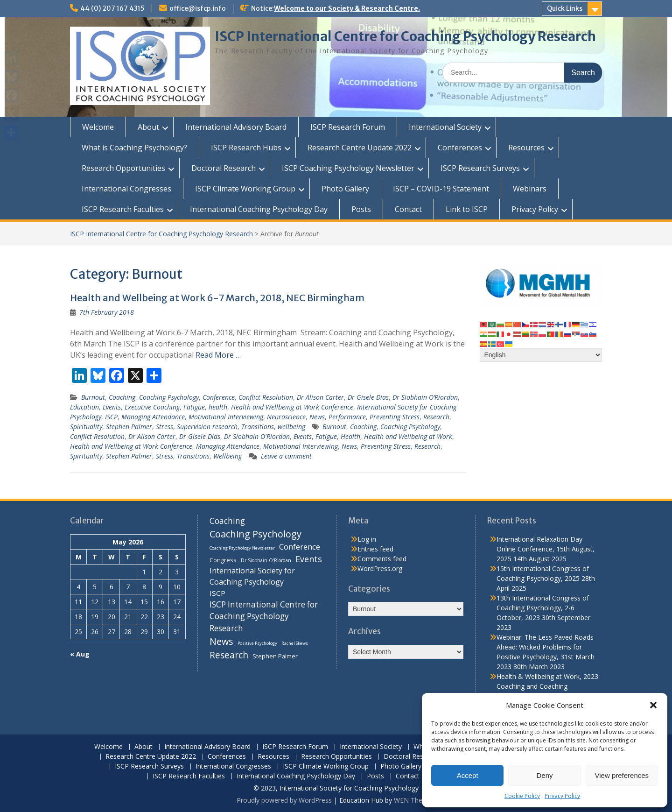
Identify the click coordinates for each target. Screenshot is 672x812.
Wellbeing (227, 456)
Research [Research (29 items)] (229, 655)
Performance (347, 417)
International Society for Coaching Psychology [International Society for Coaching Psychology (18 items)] (252, 576)
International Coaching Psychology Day (259, 209)
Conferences (460, 148)
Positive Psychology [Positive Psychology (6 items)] (257, 643)
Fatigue (194, 407)
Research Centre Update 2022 (360, 148)
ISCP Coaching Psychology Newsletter (348, 168)
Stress (164, 427)
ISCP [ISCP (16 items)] (217, 593)
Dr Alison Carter (320, 397)
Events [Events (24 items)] (309, 559)
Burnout (93, 397)
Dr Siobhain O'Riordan (257, 436)
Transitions (258, 427)
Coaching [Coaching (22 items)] (227, 521)
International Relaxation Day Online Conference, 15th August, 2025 (546, 549)
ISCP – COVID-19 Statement (441, 189)
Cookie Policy (522, 796)
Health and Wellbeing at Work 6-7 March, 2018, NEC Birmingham (217, 298)
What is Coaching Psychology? (134, 148)
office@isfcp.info (198, 8)
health (218, 407)
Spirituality (86, 427)
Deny (544, 775)
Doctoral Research (224, 168)
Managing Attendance (153, 417)
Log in (367, 539)
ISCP (111, 417)
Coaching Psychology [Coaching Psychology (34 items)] (255, 534)
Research (436, 417)
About (148, 127)
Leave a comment (286, 456)
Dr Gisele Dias (368, 397)
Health (350, 436)
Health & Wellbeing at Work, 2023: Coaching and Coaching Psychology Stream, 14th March (548, 686)
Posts (361, 209)
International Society (445, 127)
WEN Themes (415, 800)
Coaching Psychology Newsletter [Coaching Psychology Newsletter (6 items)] (242, 548)
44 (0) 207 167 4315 (112, 8)
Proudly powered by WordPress (284, 800)
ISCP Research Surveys (480, 168)
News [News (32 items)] (221, 641)
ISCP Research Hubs (246, 148)
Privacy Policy (562, 796)
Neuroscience (286, 417)
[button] (653, 705)
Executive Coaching (152, 407)
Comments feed (382, 559)
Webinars (530, 189)
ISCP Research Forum (348, 127)
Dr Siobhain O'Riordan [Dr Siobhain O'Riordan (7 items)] (266, 560)
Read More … (218, 355)
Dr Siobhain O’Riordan (425, 397)
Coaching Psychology (169, 397)
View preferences (622, 775)
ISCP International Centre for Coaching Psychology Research (405, 36)
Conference (219, 397)
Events (112, 407)
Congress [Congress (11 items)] (223, 560)
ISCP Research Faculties (123, 209)
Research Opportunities (123, 168)
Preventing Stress (395, 417)
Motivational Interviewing (226, 417)
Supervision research (207, 427)
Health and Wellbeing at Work (408, 436)
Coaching (122, 397)
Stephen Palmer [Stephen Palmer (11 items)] (275, 656)
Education (84, 407)
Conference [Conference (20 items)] (300, 547)
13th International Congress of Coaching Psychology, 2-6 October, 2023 (543, 608)
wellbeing (291, 427)
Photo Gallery (345, 189)
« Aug (80, 654)
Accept (468, 775)
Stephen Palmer (129, 427)
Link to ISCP (467, 209)
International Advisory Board (236, 127)
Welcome (98, 127)
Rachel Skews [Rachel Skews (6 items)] (295, 643)
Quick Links (565, 8)
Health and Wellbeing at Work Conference (292, 407)
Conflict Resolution (266, 397)
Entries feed (375, 549)
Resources (526, 148)
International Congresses (126, 189)
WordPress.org (380, 568)
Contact (408, 209)
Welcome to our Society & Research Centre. (347, 8)
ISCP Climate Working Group (245, 189)
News (317, 417)
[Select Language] (541, 355)
